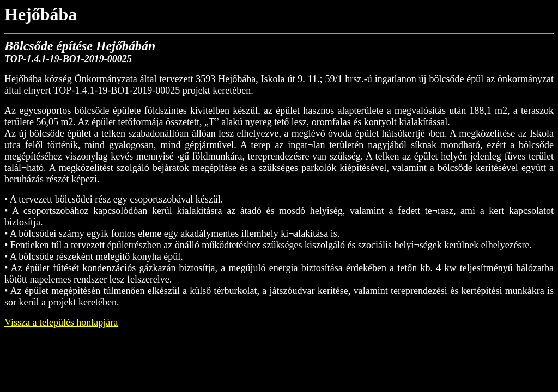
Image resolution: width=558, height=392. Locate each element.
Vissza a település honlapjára (61, 322)
